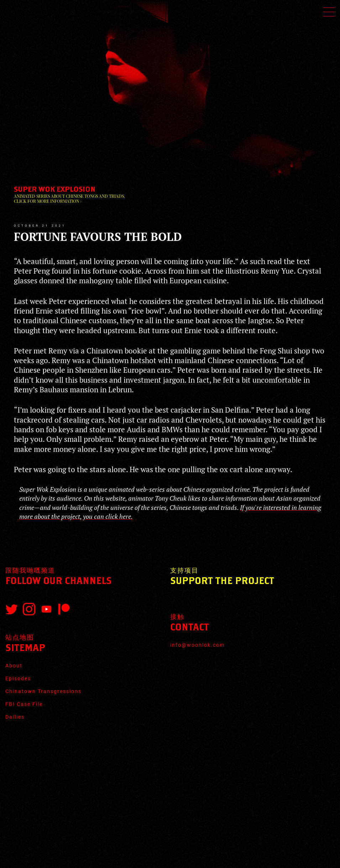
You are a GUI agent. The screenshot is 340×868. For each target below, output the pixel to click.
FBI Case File (24, 704)
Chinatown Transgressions (43, 691)
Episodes (18, 678)
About (14, 666)
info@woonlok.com (197, 645)
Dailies (15, 717)
